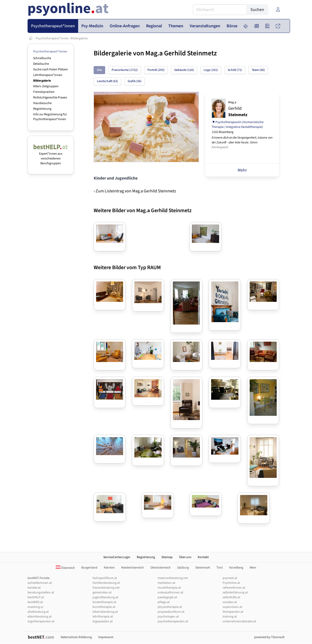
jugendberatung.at (105, 597)
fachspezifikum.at (105, 578)
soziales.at (230, 602)
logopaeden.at (103, 621)
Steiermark (203, 568)
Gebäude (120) (184, 70)
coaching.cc (35, 607)
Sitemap (167, 557)
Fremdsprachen (44, 92)
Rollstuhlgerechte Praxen (50, 98)
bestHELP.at (36, 597)
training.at (230, 617)
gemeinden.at (102, 592)
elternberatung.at (40, 617)
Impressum (106, 637)
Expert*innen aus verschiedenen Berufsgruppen (51, 156)
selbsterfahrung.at (235, 592)
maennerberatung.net (173, 578)
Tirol (220, 568)
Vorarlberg (236, 568)
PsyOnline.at (231, 583)
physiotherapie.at (170, 607)
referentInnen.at (234, 588)
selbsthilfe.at (231, 597)
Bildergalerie (79, 38)
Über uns (185, 557)
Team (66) (258, 70)
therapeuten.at (233, 612)
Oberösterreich (161, 568)
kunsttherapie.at (104, 607)
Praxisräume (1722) (125, 70)
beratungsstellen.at (41, 592)
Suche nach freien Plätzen (51, 69)
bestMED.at (35, 602)
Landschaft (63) (107, 81)
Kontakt (203, 557)
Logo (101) (211, 70)
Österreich (65, 568)
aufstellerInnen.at (40, 583)
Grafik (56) (135, 81)
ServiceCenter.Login (117, 557)
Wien (253, 568)
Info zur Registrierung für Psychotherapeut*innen (50, 117)
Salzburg (183, 568)
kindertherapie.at (104, 602)
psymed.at (230, 578)
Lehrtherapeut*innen (48, 75)
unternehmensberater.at (239, 621)
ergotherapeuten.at (41, 621)
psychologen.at (168, 617)
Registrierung (42, 109)
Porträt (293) (156, 70)
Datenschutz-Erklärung (76, 637)
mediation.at (166, 583)
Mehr (242, 170)
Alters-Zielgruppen (46, 86)
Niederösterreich (133, 568)
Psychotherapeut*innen (52, 38)
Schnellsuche (42, 58)
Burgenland (89, 568)
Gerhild (238, 109)
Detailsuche (41, 64)
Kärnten (109, 568)
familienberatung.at (106, 583)
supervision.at (232, 607)
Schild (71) (235, 70)
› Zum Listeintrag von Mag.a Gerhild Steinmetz (135, 191)
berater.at (34, 588)
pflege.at (164, 602)
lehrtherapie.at (103, 617)
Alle (99, 70)
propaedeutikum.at (171, 612)
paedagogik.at (167, 597)
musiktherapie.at (169, 588)
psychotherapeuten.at (173, 621)
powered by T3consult (269, 637)
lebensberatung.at (105, 612)
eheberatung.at (38, 612)
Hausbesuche (42, 103)
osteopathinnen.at (170, 592)
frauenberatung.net (106, 588)
